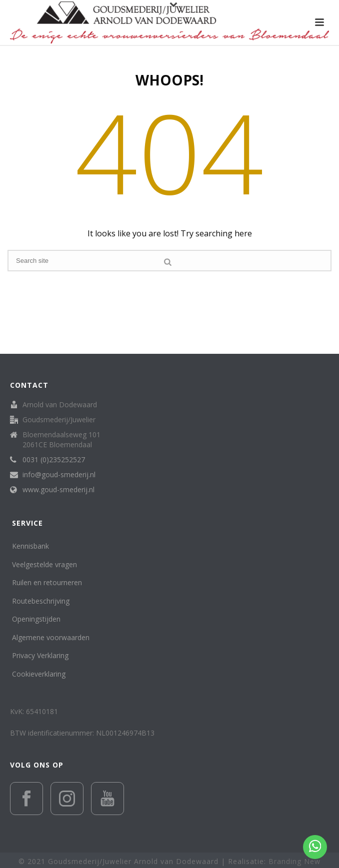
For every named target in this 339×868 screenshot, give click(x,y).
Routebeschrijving (41, 601)
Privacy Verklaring (40, 655)
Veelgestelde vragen (44, 564)
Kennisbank (30, 546)
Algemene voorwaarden (51, 637)
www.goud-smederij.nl (58, 490)
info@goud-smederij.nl (59, 475)
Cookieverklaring (39, 674)
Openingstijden (36, 619)
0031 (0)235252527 (54, 460)
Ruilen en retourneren (47, 582)
